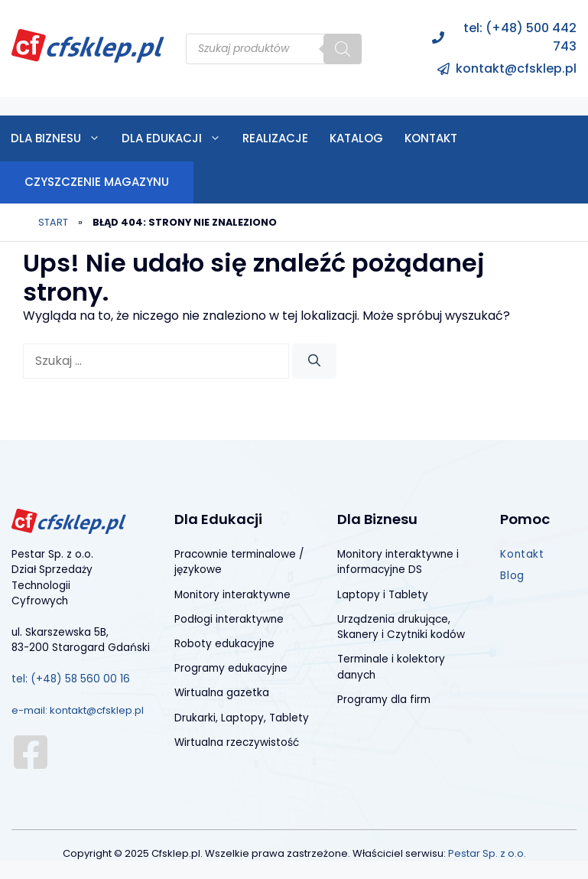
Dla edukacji (177, 138)
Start (53, 222)
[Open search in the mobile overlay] (274, 49)
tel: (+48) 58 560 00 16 (71, 679)
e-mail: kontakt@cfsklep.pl (78, 710)
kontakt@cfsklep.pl (516, 68)
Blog (512, 576)
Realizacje (275, 138)
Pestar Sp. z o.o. (487, 853)
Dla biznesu (61, 138)
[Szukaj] (314, 361)
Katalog (356, 138)
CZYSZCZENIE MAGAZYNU (97, 182)
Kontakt (431, 138)
